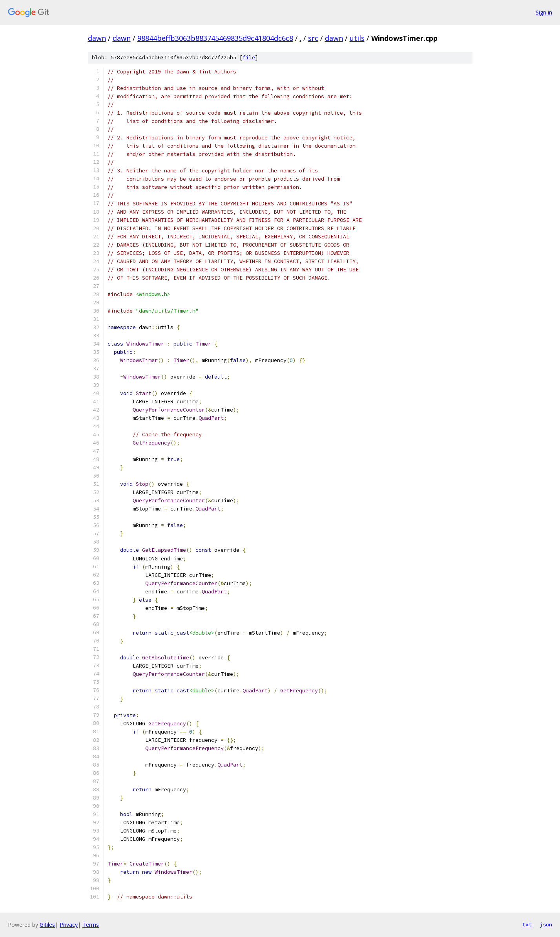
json (546, 924)
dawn (97, 38)
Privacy (69, 925)
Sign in (544, 12)
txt (527, 924)
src (313, 38)
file (249, 58)
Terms (91, 925)
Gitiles (47, 925)
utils (357, 38)
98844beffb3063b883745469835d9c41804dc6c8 (215, 38)
